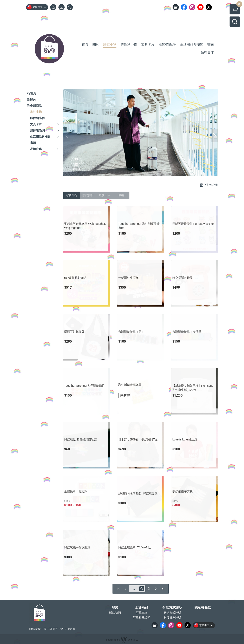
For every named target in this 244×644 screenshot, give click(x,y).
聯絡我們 (115, 613)
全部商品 (142, 608)
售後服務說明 (172, 618)
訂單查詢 (142, 613)
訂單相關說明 (142, 618)
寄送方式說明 (172, 613)
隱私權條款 (203, 608)
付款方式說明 (172, 608)
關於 (115, 608)
